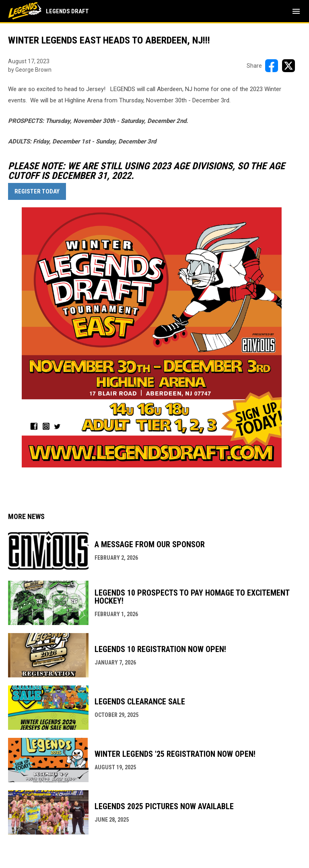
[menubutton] (296, 11)
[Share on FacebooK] (272, 66)
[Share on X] (288, 66)
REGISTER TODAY (37, 191)
